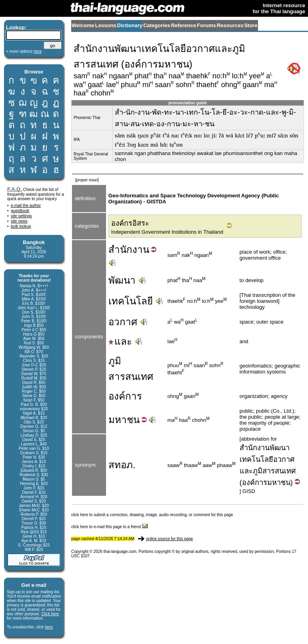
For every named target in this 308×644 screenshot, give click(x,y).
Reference (183, 25)
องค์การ (125, 396)
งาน (141, 249)
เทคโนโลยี (131, 301)
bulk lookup (21, 226)
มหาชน (279, 483)
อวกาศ (123, 322)
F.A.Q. (15, 189)
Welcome (83, 25)
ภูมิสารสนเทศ (274, 471)
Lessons (106, 25)
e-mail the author (26, 206)
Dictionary (130, 25)
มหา (118, 420)
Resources (230, 25)
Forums (206, 25)
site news (19, 221)
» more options (24, 51)
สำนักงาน (255, 448)
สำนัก (120, 249)
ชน (133, 420)
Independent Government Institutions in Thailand (167, 232)
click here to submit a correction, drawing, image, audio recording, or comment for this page (152, 515)
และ (120, 341)
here (49, 627)
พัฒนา (122, 280)
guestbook (20, 211)
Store (251, 25)
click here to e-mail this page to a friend (109, 527)
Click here (50, 614)
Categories (157, 25)
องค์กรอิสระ (130, 223)
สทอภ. (122, 465)
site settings (21, 216)
